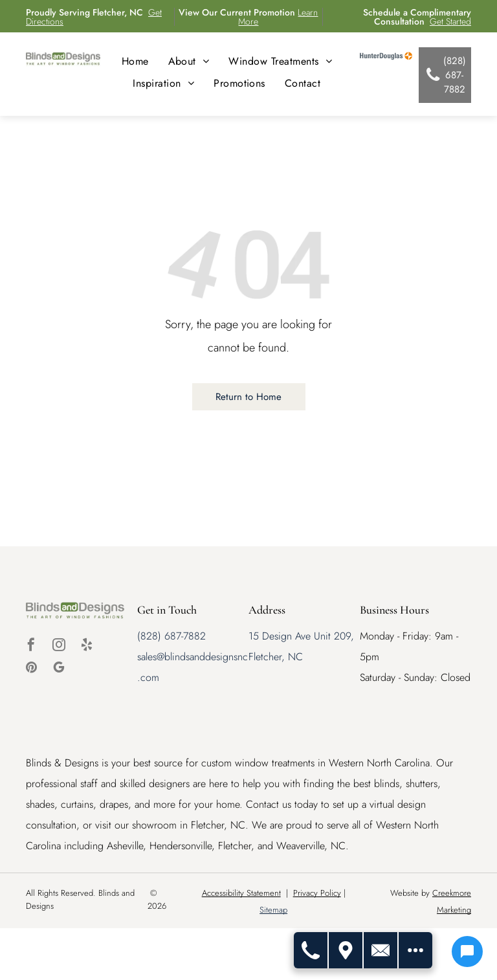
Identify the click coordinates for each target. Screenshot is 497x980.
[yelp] (87, 646)
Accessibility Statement (241, 893)
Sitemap (273, 910)
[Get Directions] (346, 950)
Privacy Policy (317, 893)
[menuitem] (135, 61)
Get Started (450, 21)
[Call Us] (311, 950)
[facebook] (31, 646)
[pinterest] (31, 669)
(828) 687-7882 (171, 636)
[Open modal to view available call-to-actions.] (415, 950)
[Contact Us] (381, 950)
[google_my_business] (59, 669)
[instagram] (59, 646)
